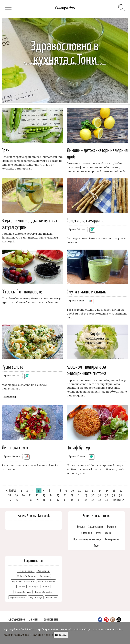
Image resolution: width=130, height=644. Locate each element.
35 (9, 500)
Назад (13, 490)
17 (121, 490)
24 (51, 495)
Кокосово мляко (43, 592)
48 (100, 500)
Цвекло (45, 587)
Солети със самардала (85, 220)
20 (23, 495)
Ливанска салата (16, 447)
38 (30, 500)
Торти (96, 545)
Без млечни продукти (23, 581)
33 (114, 495)
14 (100, 490)
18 (9, 495)
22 (37, 495)
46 (86, 500)
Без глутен (43, 571)
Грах (6, 150)
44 (72, 500)
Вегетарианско (112, 539)
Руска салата (12, 366)
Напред (117, 500)
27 (72, 495)
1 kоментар (10, 397)
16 (114, 490)
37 (23, 500)
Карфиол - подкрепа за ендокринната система (86, 370)
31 (100, 495)
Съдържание (17, 619)
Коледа (81, 526)
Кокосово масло (46, 581)
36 (16, 500)
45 (79, 500)
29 (86, 495)
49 (107, 500)
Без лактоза (36, 597)
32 (107, 495)
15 (107, 490)
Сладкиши (87, 533)
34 (121, 495)
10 (72, 490)
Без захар (45, 576)
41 (51, 500)
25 (58, 495)
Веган (98, 533)
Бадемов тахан (18, 597)
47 (93, 500)
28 (79, 495)
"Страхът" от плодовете (22, 291)
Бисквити (111, 526)
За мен (33, 619)
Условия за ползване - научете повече (28, 635)
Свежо (108, 533)
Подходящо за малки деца (87, 539)
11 (79, 490)
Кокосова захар (23, 592)
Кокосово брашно (27, 576)
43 (65, 500)
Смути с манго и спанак (86, 291)
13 (93, 490)
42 (58, 500)
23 (44, 495)
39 (37, 500)
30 (93, 495)
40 (44, 500)
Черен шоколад (26, 571)
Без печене (52, 597)
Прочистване (50, 619)
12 (86, 490)
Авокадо (33, 587)
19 (16, 495)
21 (30, 495)
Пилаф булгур (78, 447)
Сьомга (21, 587)
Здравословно (96, 526)
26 (65, 495)
